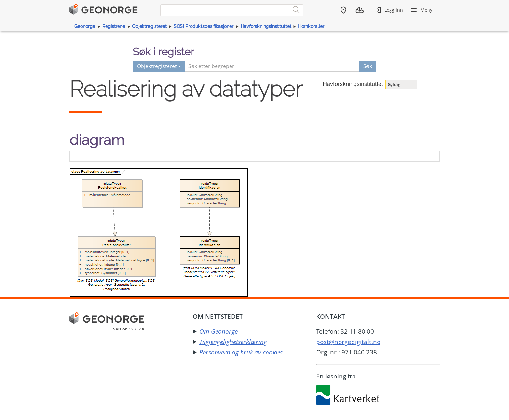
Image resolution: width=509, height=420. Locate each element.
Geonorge (85, 26)
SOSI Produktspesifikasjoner (204, 26)
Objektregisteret (149, 26)
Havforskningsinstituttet (266, 26)
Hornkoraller (311, 26)
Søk (368, 66)
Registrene (114, 26)
